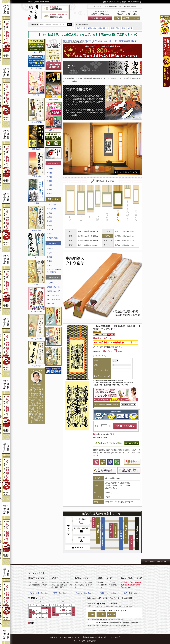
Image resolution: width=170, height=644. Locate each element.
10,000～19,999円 (53, 287)
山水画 (49, 213)
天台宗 (49, 265)
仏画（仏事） (52, 204)
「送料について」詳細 (107, 593)
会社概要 (123, 2)
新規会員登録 (130, 6)
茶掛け (49, 194)
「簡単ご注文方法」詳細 (39, 593)
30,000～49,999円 (53, 295)
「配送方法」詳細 (59, 593)
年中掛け (50, 177)
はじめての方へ (109, 2)
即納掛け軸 (81, 28)
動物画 (49, 225)
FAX (118, 18)
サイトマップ (114, 637)
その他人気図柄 (53, 238)
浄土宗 (49, 253)
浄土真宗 (50, 249)
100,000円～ (51, 304)
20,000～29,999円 (53, 291)
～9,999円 (51, 283)
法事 (123, 28)
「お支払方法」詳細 (83, 593)
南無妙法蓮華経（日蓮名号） (129, 41)
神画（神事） (52, 209)
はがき (127, 18)
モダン (49, 234)
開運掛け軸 (92, 28)
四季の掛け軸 (103, 28)
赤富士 (130, 28)
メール (136, 18)
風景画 (49, 217)
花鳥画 (49, 221)
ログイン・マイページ (105, 6)
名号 (116, 41)
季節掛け (50, 181)
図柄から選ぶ (98, 41)
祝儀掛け (50, 185)
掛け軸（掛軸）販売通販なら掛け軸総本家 (77, 41)
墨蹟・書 (50, 230)
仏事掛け (50, 169)
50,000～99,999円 (53, 299)
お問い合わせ (136, 2)
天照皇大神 (115, 28)
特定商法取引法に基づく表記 (96, 637)
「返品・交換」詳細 (130, 593)
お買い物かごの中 (102, 18)
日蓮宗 (49, 261)
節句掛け (50, 189)
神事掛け (50, 173)
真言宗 (49, 257)
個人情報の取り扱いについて (71, 637)
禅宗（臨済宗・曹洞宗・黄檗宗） (54, 271)
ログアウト (119, 6)
